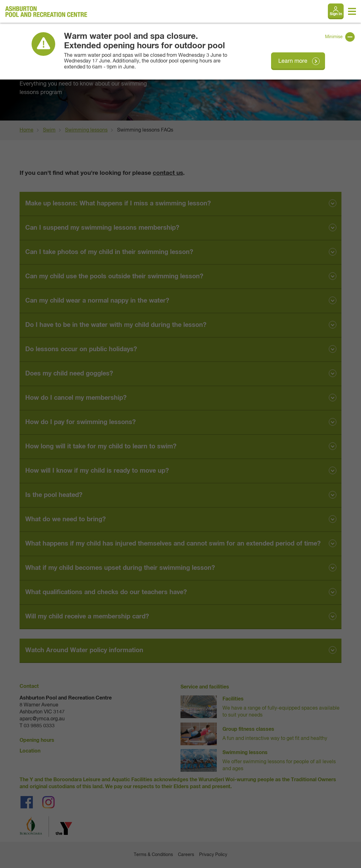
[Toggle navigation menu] (352, 11)
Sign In (336, 14)
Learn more (293, 61)
